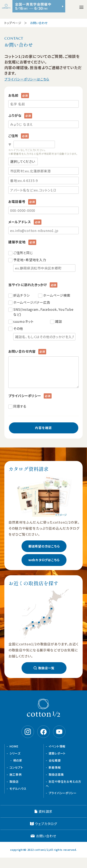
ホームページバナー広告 (32, 302)
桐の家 (18, 760)
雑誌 (59, 321)
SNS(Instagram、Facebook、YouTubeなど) (43, 312)
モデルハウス (18, 789)
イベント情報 (57, 746)
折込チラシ (22, 295)
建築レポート (57, 753)
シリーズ (15, 753)
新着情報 (55, 767)
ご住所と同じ (23, 253)
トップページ (13, 23)
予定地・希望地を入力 (44, 265)
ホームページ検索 (57, 295)
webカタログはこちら (44, 560)
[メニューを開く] (81, 7)
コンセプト (16, 767)
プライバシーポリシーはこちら (27, 79)
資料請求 (45, 811)
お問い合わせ (46, 836)
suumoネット (23, 321)
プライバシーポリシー (63, 793)
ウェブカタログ (46, 824)
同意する (20, 406)
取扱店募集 (56, 774)
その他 (44, 333)
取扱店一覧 (46, 668)
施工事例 (16, 774)
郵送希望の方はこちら (44, 546)
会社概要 (55, 760)
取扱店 (14, 781)
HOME (14, 746)
